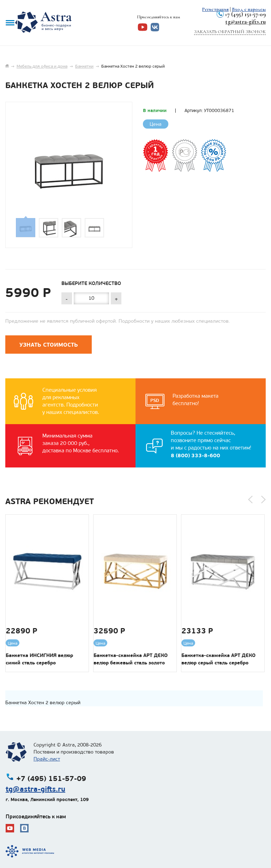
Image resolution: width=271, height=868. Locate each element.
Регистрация (215, 9)
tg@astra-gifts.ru (246, 22)
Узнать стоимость (49, 345)
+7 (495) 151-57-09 (245, 14)
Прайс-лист (47, 759)
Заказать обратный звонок (230, 32)
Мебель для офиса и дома (42, 66)
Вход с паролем (249, 9)
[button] (250, 500)
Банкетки (84, 66)
